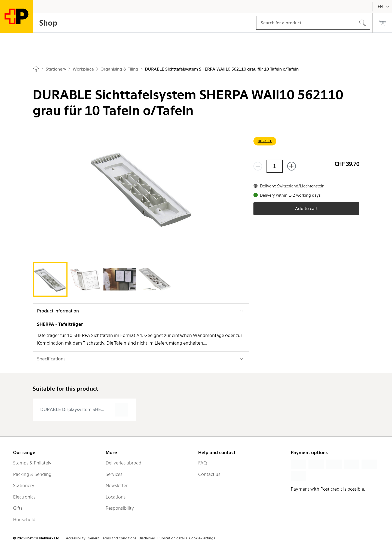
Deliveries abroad (123, 463)
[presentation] (84, 410)
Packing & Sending (32, 474)
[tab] (50, 279)
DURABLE (265, 141)
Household (24, 519)
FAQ (203, 463)
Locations (116, 497)
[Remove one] (258, 166)
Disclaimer (147, 538)
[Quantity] (275, 166)
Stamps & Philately (32, 463)
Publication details (172, 538)
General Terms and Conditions (112, 538)
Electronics (24, 497)
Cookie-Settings (202, 538)
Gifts (18, 508)
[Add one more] (292, 166)
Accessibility (76, 538)
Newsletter (117, 485)
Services (114, 474)
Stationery (24, 485)
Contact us (209, 474)
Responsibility (120, 508)
